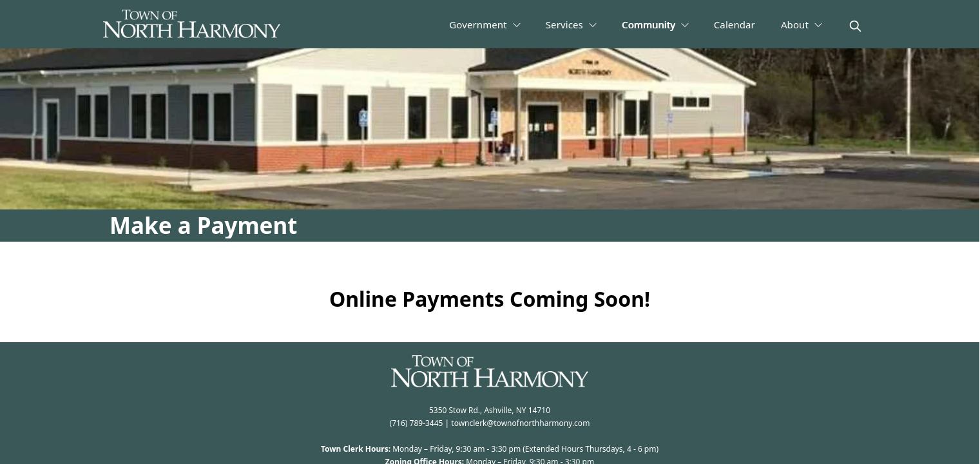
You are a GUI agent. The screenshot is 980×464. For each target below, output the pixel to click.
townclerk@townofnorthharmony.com (520, 423)
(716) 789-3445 (417, 423)
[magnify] (855, 26)
